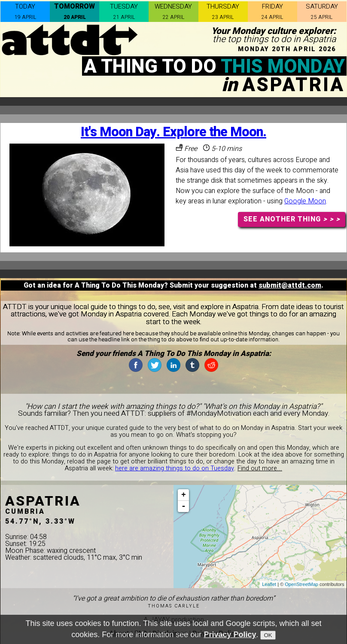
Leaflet (269, 584)
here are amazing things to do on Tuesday (175, 468)
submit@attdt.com (290, 285)
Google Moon (305, 201)
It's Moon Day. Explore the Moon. (173, 132)
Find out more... (260, 468)
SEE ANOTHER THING (292, 219)
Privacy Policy (230, 635)
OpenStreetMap (301, 584)
